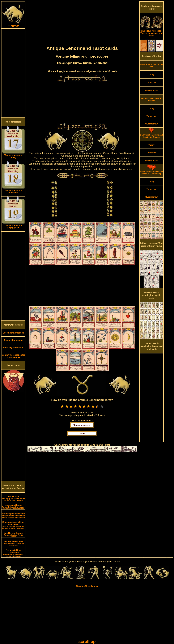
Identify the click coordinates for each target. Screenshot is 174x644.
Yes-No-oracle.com (13, 535)
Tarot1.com (13, 498)
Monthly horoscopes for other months (13, 356)
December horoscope (13, 333)
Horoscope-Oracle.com (13, 515)
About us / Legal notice (87, 586)
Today (152, 74)
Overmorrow (151, 90)
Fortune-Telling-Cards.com (13, 553)
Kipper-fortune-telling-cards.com (13, 525)
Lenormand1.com (13, 507)
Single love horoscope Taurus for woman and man (152, 32)
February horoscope (13, 348)
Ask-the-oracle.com (13, 543)
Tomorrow (151, 82)
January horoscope (13, 340)
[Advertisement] (13, 73)
